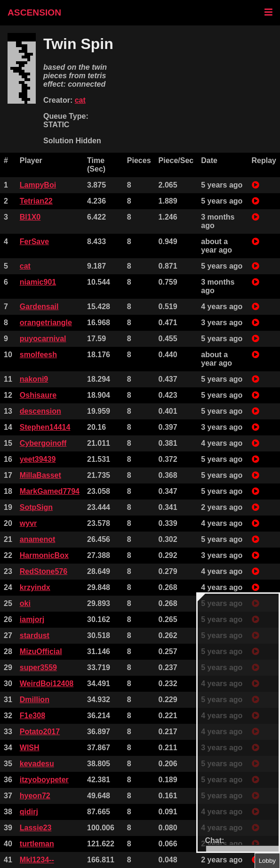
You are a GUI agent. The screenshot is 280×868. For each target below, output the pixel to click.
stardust (35, 635)
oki (25, 603)
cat (80, 100)
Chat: (215, 840)
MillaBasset (40, 475)
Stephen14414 (45, 427)
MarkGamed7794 (50, 491)
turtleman (37, 844)
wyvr (28, 523)
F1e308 (32, 716)
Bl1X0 (30, 217)
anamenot (38, 539)
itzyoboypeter (44, 780)
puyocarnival (43, 339)
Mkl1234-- (37, 860)
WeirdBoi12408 (47, 684)
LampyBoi (38, 185)
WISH (30, 748)
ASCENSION (34, 12)
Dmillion (35, 700)
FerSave (34, 242)
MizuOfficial (41, 651)
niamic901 (38, 282)
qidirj (29, 812)
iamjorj (32, 619)
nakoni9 (34, 379)
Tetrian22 (36, 201)
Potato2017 (40, 732)
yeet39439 (38, 459)
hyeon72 (35, 796)
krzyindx (35, 587)
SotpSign (36, 507)
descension (40, 411)
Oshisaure (38, 395)
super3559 (38, 667)
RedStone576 (44, 571)
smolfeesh (38, 355)
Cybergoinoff (43, 443)
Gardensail (39, 307)
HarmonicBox (44, 555)
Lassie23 (36, 828)
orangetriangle (46, 323)
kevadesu (37, 764)
